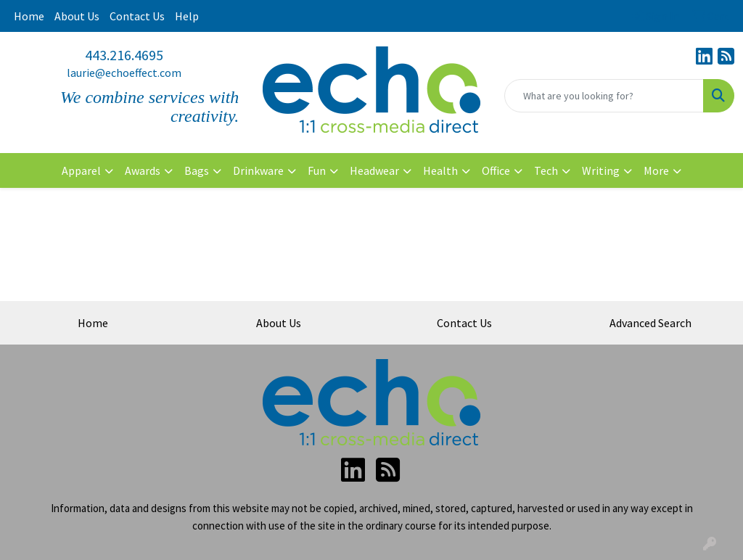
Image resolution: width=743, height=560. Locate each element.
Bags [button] (197, 170)
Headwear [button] (374, 170)
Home (29, 16)
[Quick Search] (604, 96)
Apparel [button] (81, 170)
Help (187, 16)
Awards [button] (143, 170)
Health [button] (440, 170)
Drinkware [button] (258, 170)
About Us (77, 16)
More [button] (656, 170)
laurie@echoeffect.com (124, 73)
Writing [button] (601, 170)
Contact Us (137, 16)
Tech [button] (546, 170)
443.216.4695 (124, 55)
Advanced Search (650, 323)
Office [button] (496, 170)
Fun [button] (317, 170)
